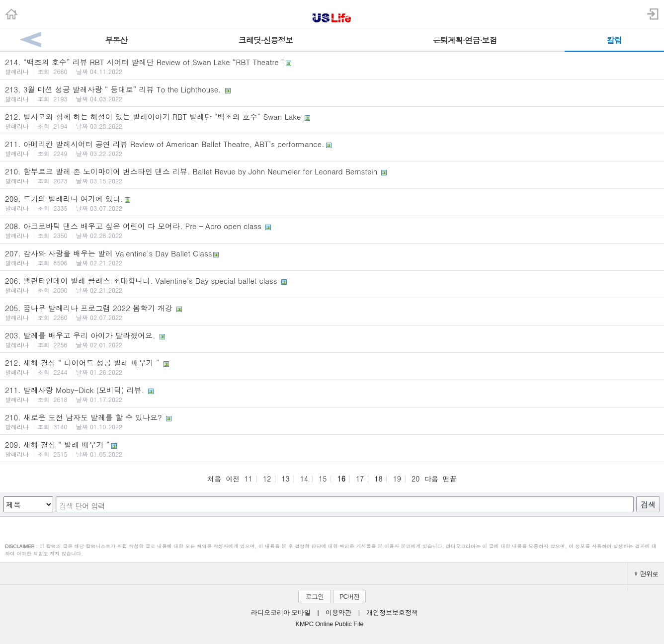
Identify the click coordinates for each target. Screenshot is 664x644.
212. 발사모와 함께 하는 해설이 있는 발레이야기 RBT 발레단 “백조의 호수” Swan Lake (332, 121)
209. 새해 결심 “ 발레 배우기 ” (332, 449)
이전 (233, 479)
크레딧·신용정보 (266, 40)
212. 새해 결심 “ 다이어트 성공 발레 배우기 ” (332, 367)
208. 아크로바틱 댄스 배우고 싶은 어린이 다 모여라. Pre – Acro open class (332, 230)
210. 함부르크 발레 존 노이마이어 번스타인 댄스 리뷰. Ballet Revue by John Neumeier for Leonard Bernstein (332, 175)
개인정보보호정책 (392, 613)
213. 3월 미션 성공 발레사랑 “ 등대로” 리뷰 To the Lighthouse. (332, 93)
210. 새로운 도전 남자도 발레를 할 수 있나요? (332, 421)
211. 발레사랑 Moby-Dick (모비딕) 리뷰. (332, 394)
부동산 (116, 40)
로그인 (315, 597)
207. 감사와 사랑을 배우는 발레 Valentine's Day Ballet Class (332, 257)
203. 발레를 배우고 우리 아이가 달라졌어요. (332, 339)
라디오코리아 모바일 (281, 613)
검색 (648, 505)
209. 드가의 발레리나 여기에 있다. (332, 203)
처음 (214, 479)
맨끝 (450, 479)
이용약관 (338, 613)
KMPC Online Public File (330, 624)
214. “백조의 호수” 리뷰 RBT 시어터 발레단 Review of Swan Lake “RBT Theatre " (332, 66)
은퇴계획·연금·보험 (465, 40)
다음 (431, 479)
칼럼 (614, 40)
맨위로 (646, 574)
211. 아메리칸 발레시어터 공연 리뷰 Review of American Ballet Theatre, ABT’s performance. (332, 148)
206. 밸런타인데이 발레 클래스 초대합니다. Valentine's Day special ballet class (332, 285)
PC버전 (349, 597)
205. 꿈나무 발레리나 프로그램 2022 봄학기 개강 (332, 312)
